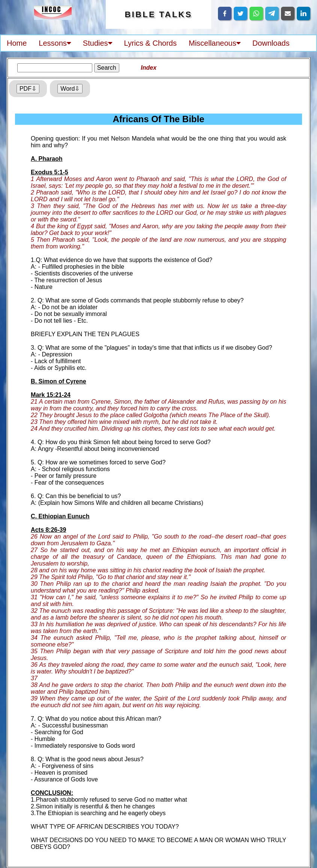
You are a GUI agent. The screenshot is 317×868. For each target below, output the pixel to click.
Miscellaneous (215, 43)
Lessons (55, 43)
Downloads (271, 43)
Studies (98, 43)
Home (17, 43)
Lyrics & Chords (150, 43)
